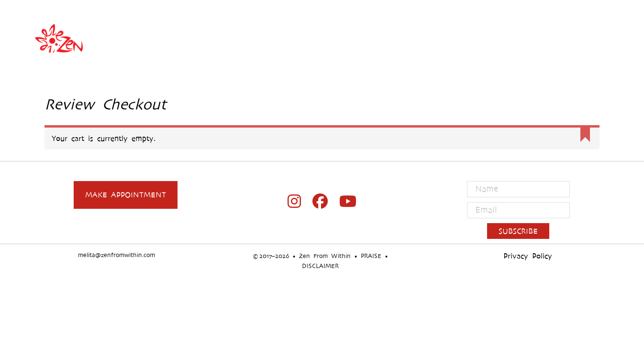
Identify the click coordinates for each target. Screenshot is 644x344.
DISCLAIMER (320, 266)
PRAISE (371, 256)
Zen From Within (322, 38)
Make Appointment (126, 195)
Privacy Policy (528, 256)
